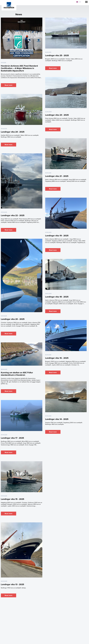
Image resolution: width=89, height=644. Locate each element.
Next (50, 601)
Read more (9, 85)
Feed (57, 612)
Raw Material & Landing (33, 612)
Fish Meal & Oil (48, 612)
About (29, 615)
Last (54, 601)
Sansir (86, 643)
